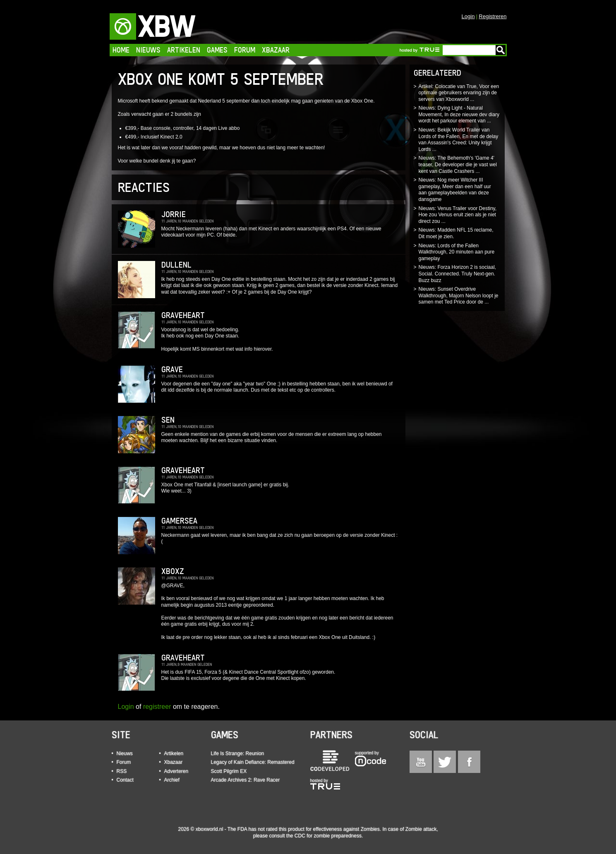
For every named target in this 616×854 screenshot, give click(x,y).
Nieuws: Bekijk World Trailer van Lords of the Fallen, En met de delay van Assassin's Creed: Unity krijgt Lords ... (459, 140)
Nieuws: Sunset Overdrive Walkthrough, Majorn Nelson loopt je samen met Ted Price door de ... (459, 295)
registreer (157, 707)
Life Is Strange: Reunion (238, 754)
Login (468, 16)
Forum (245, 50)
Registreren (493, 16)
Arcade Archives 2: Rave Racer (246, 780)
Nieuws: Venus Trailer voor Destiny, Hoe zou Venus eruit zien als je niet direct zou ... (458, 215)
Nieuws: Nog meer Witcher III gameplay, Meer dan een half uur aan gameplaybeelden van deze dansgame (455, 190)
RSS (122, 771)
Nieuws (148, 50)
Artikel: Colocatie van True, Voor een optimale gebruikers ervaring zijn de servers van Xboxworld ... (459, 93)
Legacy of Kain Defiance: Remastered (253, 762)
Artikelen (184, 50)
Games (217, 50)
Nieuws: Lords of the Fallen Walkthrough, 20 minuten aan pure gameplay (457, 252)
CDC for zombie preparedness (328, 836)
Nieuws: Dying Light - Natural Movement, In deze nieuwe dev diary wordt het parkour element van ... (459, 114)
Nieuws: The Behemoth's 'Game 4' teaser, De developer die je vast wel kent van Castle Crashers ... (458, 164)
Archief (172, 780)
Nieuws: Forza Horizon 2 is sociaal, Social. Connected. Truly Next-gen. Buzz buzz (457, 274)
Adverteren (176, 771)
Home (121, 50)
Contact (125, 780)
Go (501, 50)
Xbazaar (276, 50)
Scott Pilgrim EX (229, 771)
